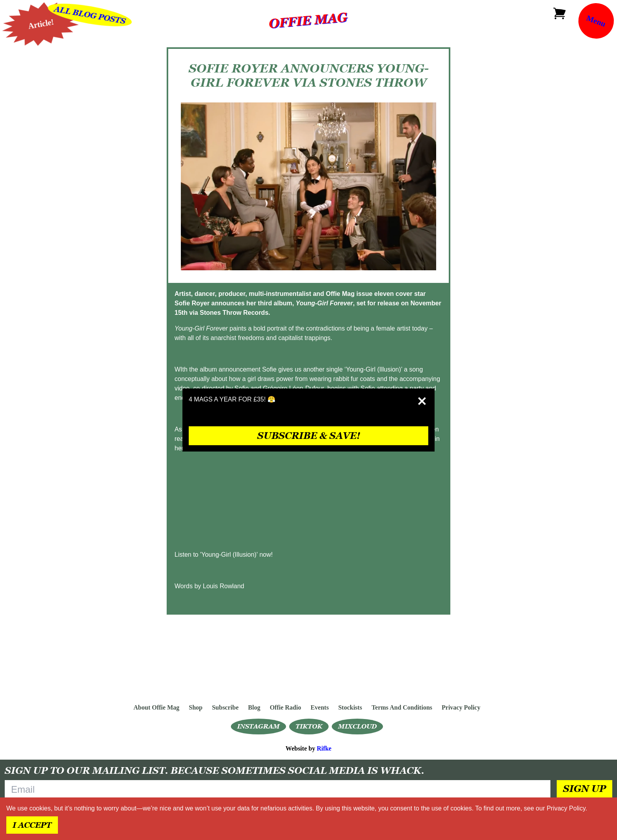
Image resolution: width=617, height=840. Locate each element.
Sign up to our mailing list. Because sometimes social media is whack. (215, 770)
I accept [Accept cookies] (32, 825)
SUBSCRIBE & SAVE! (309, 436)
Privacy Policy (566, 808)
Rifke (324, 748)
